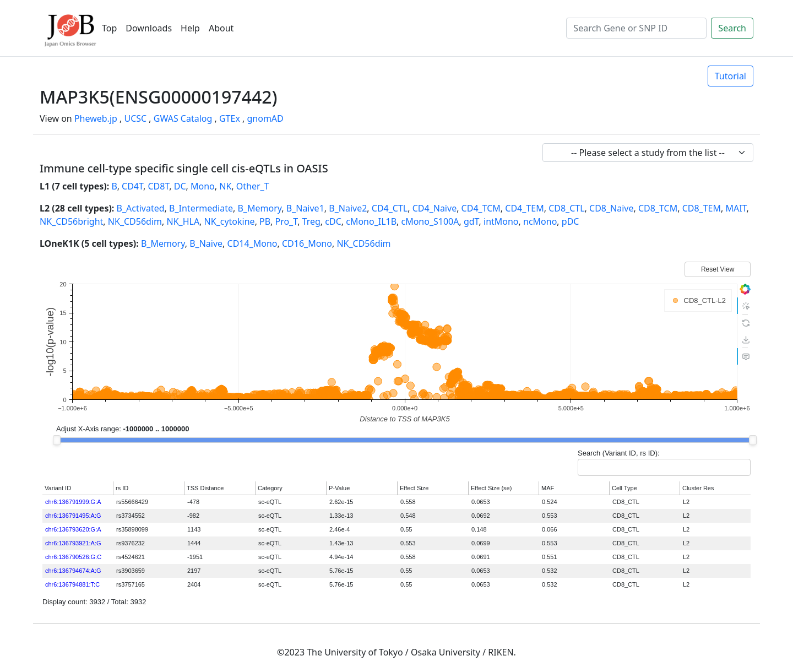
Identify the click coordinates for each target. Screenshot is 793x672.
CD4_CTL (390, 208)
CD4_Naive (434, 208)
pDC (571, 221)
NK (225, 186)
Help (190, 28)
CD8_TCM (658, 208)
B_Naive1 (305, 208)
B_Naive (206, 243)
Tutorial (730, 76)
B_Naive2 (348, 208)
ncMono (540, 221)
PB (265, 221)
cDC (333, 221)
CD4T (132, 186)
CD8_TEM (702, 208)
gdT (471, 221)
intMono (501, 221)
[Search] (636, 28)
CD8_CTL (566, 208)
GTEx (230, 118)
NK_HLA (183, 221)
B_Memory (259, 208)
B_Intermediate (201, 208)
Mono (203, 186)
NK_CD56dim (135, 221)
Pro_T (286, 221)
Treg (311, 221)
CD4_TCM (481, 208)
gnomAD (265, 118)
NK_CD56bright (71, 221)
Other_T (253, 186)
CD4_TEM (524, 208)
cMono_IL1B (371, 221)
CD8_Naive (611, 208)
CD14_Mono (252, 243)
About (221, 28)
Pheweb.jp (96, 118)
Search (732, 28)
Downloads (149, 28)
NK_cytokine (230, 221)
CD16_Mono (307, 243)
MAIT (736, 208)
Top (109, 28)
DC (180, 186)
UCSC (135, 118)
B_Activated (141, 208)
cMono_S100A (430, 221)
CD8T (158, 186)
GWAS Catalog (183, 118)
